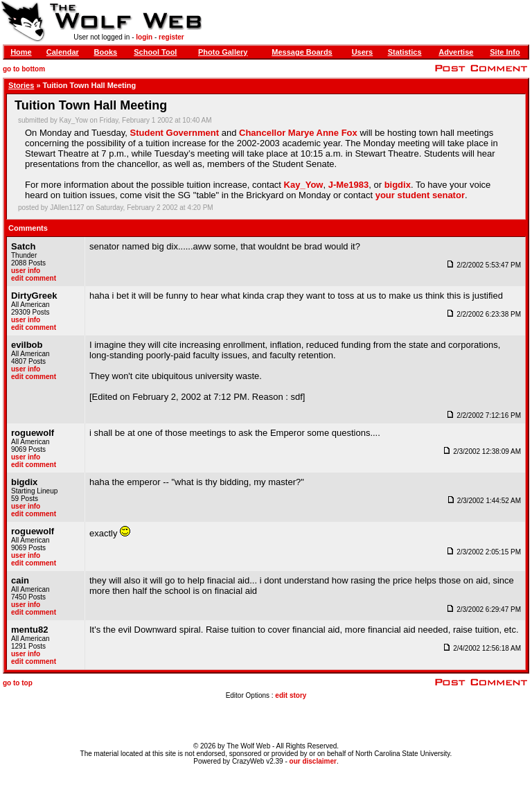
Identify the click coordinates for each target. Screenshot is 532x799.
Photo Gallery (223, 52)
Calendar (63, 52)
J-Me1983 (349, 185)
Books (106, 52)
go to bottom (24, 69)
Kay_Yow (304, 185)
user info (26, 271)
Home (21, 52)
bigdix (398, 185)
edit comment (34, 278)
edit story (291, 695)
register (171, 37)
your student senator (420, 195)
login (144, 37)
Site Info (505, 52)
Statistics (405, 52)
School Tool (155, 52)
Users (363, 52)
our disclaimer (313, 761)
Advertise (456, 52)
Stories (21, 85)
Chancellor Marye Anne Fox (298, 133)
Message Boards (302, 52)
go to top (18, 683)
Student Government (175, 133)
